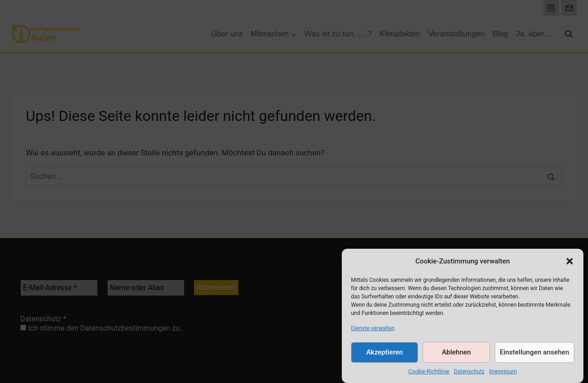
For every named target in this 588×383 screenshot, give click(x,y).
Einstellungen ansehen (534, 354)
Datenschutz (469, 373)
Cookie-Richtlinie (429, 373)
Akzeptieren (384, 354)
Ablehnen (456, 354)
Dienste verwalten (373, 330)
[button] (570, 263)
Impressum (503, 373)
